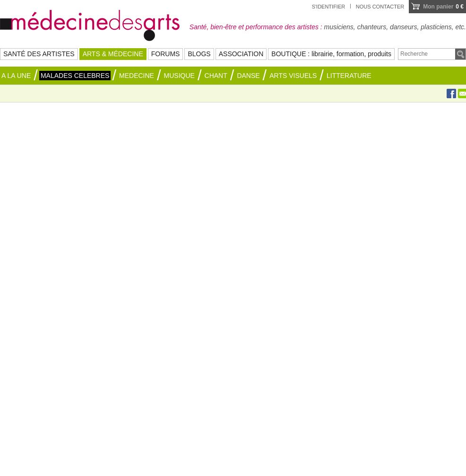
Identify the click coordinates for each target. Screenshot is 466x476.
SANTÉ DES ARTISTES (39, 54)
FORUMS (166, 54)
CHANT (216, 76)
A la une (16, 76)
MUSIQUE (179, 76)
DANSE (248, 76)
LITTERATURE (349, 76)
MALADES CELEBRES (75, 76)
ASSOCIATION (241, 54)
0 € (443, 7)
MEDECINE (137, 76)
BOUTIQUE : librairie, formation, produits (331, 54)
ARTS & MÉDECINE (113, 54)
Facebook (451, 93)
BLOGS (199, 54)
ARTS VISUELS (293, 76)
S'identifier (329, 7)
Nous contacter (380, 7)
